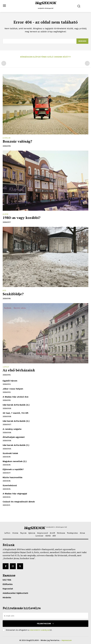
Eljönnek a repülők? (13, 469)
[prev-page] (4, 63)
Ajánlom (7, 138)
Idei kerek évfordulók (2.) (16, 421)
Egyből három (10, 381)
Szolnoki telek (10, 453)
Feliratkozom (45, 624)
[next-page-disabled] (87, 63)
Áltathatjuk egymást (14, 437)
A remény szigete (12, 429)
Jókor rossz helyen (13, 389)
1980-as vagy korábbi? (22, 218)
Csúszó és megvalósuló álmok (19, 502)
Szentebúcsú (10, 485)
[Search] (82, 41)
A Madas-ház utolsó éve (16, 397)
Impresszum (67, 640)
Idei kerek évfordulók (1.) (16, 445)
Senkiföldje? (13, 294)
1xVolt (6, 367)
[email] (45, 616)
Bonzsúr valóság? (17, 141)
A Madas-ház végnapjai (15, 494)
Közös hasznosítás (13, 477)
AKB (4, 291)
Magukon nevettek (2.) (15, 461)
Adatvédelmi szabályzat (40, 630)
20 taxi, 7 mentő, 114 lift (16, 413)
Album (6, 214)
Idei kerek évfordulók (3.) (16, 405)
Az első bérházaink (19, 370)
